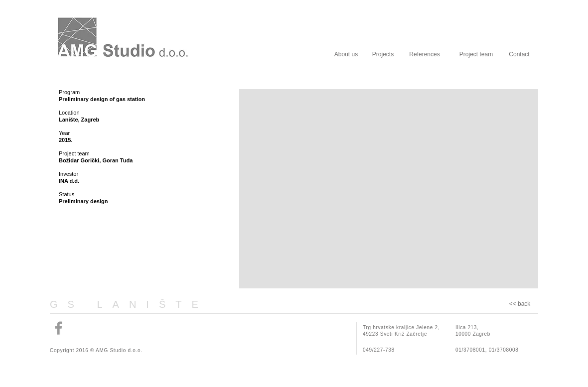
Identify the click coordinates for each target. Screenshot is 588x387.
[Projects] (383, 54)
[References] (425, 54)
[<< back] (520, 304)
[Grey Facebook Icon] (59, 328)
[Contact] (519, 54)
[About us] (346, 54)
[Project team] (476, 54)
